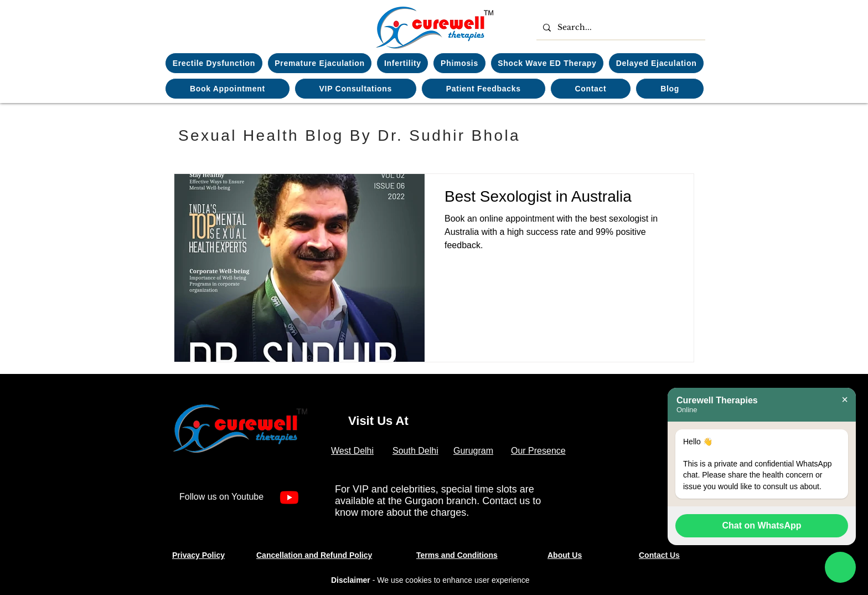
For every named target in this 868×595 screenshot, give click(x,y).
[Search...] (620, 27)
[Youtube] (289, 497)
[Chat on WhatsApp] (840, 568)
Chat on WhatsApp (761, 525)
